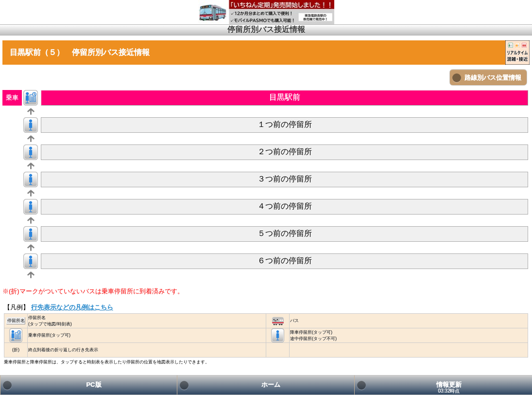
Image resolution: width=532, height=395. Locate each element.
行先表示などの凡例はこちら (72, 307)
